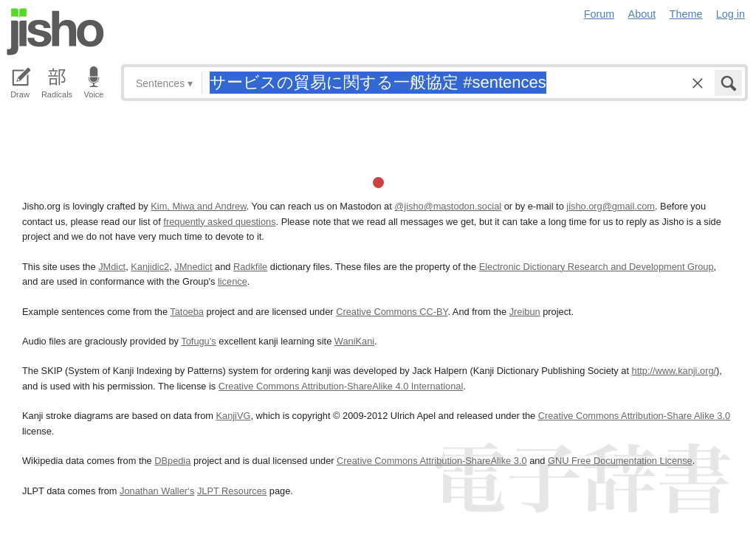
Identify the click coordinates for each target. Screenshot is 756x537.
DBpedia (172, 461)
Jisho (55, 32)
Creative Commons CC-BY (392, 312)
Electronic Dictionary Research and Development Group (597, 267)
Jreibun (525, 312)
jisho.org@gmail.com (611, 206)
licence (233, 281)
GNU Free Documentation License (620, 461)
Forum (599, 14)
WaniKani (354, 341)
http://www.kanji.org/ (674, 371)
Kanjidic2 (150, 267)
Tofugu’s (198, 341)
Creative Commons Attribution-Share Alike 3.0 (634, 416)
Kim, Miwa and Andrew (198, 206)
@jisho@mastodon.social (448, 206)
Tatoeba (187, 312)
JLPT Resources (232, 491)
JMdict (112, 267)
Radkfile (250, 267)
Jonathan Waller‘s (157, 491)
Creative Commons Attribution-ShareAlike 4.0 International (341, 386)
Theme (686, 14)
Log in (731, 14)
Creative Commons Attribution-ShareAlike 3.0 (432, 461)
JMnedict (193, 267)
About (642, 14)
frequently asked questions (219, 222)
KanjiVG (233, 416)
